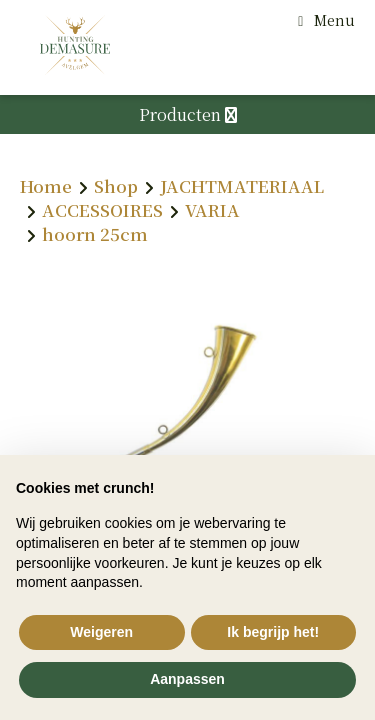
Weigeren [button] (101, 632)
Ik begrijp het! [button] (273, 632)
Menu (334, 20)
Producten (188, 114)
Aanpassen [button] (187, 679)
